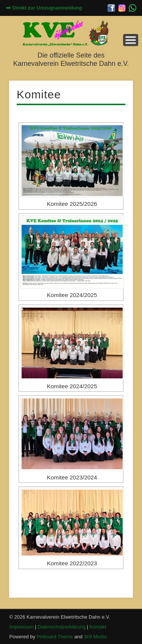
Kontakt (98, 627)
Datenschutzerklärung (61, 627)
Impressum (21, 627)
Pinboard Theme (55, 637)
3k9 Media (95, 637)
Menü (131, 40)
